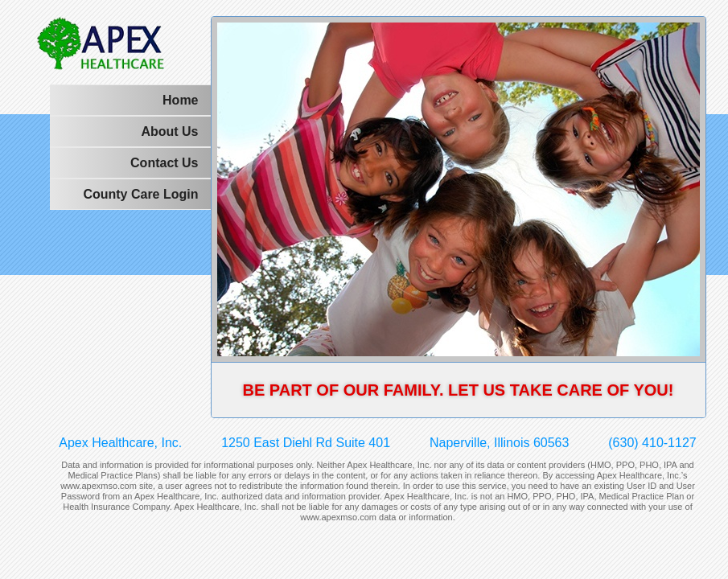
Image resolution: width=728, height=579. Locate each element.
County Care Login (140, 194)
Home (180, 100)
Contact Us (164, 163)
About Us (169, 131)
